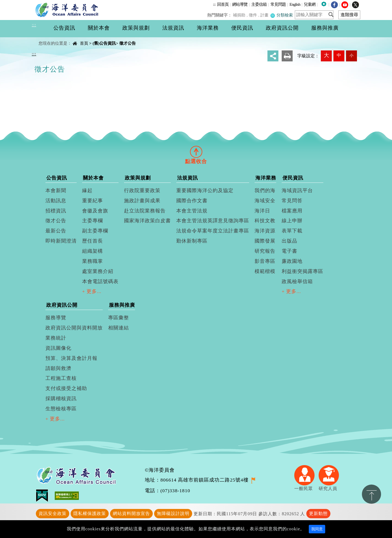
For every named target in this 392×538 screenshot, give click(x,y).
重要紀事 (93, 201)
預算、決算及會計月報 (71, 358)
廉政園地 (292, 261)
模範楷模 (265, 271)
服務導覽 (56, 318)
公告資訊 (57, 178)
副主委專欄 (95, 231)
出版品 (289, 241)
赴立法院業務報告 (145, 211)
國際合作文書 (192, 201)
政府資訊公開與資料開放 (74, 328)
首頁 (84, 43)
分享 (273, 56)
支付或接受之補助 (66, 388)
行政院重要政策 (142, 190)
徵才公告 (128, 43)
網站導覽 (240, 4)
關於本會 (93, 178)
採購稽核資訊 (61, 398)
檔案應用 (292, 211)
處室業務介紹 (98, 271)
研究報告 (265, 251)
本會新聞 (56, 190)
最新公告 (56, 231)
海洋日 (262, 211)
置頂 (371, 494)
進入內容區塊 (14, 3)
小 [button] (351, 55)
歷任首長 (93, 241)
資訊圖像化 (58, 348)
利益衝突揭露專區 (302, 271)
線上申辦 (292, 221)
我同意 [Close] (317, 529)
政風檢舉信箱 (297, 281)
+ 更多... (92, 291)
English (295, 4)
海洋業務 (266, 178)
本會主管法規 (192, 211)
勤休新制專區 (192, 241)
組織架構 (93, 251)
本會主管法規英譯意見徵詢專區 (213, 221)
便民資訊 (293, 178)
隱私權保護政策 (90, 513)
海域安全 (265, 201)
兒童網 (310, 4)
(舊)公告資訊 (104, 43)
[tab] (196, 152)
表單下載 (292, 231)
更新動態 (318, 513)
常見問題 (278, 4)
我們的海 (265, 190)
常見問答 (292, 201)
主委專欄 (93, 221)
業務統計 (56, 338)
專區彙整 (119, 318)
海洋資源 (265, 231)
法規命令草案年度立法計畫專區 (213, 231)
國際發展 (265, 241)
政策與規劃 (138, 178)
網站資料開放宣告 (131, 513)
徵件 (254, 15)
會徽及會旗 (95, 211)
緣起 (87, 190)
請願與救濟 (58, 368)
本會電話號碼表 (100, 281)
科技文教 (265, 221)
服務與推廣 (122, 305)
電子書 (289, 251)
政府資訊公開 (62, 305)
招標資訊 (56, 211)
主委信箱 (259, 4)
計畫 (265, 15)
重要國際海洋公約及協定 (205, 190)
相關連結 (119, 328)
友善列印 (287, 56)
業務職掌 (93, 261)
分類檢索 (282, 15)
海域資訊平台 (297, 190)
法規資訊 (188, 178)
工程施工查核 (61, 378)
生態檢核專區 (61, 409)
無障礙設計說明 (173, 513)
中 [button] (339, 55)
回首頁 (223, 4)
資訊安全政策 (53, 513)
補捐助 (240, 15)
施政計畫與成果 (142, 201)
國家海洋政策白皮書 (147, 221)
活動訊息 (56, 201)
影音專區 (265, 261)
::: (214, 4)
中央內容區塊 (46, 39)
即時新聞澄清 (61, 241)
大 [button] (326, 55)
